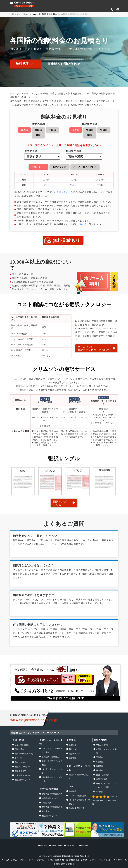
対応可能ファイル (22, 775)
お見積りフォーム (64, 192)
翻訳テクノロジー (22, 766)
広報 (100, 761)
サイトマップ (71, 845)
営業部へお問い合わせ (64, 64)
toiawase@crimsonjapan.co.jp (33, 719)
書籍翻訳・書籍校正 (50, 756)
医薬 (100, 757)
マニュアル (103, 744)
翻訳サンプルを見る (61, 503)
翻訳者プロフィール (23, 771)
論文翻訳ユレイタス (77, 860)
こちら (81, 224)
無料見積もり (25, 64)
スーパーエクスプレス (85, 167)
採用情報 (85, 845)
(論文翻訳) (78, 795)
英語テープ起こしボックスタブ (106, 860)
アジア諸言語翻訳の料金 (52, 807)
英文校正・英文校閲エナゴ (50, 860)
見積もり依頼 (57, 845)
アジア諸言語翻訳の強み (52, 794)
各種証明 (102, 779)
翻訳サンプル (20, 762)
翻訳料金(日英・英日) (24, 753)
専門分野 (19, 758)
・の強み (22, 744)
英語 (38, 135)
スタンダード (38, 167)
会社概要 (44, 845)
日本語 (24, 130)
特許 (100, 770)
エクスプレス (59, 167)
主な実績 (46, 811)
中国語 (52, 130)
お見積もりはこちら (55, 679)
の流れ (19, 749)
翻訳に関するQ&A (23, 779)
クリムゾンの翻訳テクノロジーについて (94, 348)
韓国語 (38, 130)
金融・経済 (103, 774)
